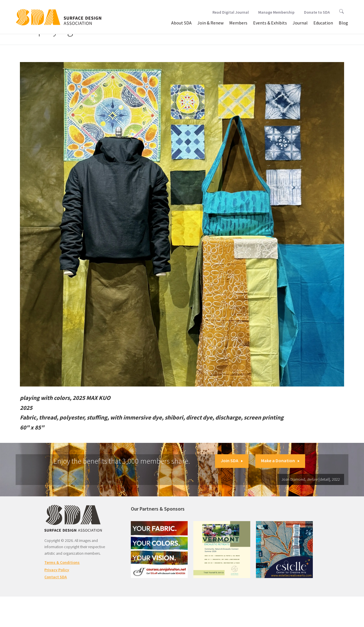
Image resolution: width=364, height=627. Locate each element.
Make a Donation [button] (280, 461)
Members (238, 23)
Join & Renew (210, 23)
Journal (300, 23)
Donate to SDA (317, 12)
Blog (343, 23)
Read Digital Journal (231, 12)
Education (323, 23)
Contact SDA (56, 577)
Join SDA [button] (232, 461)
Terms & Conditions (62, 562)
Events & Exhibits (270, 23)
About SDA (181, 23)
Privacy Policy (57, 570)
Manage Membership (276, 12)
